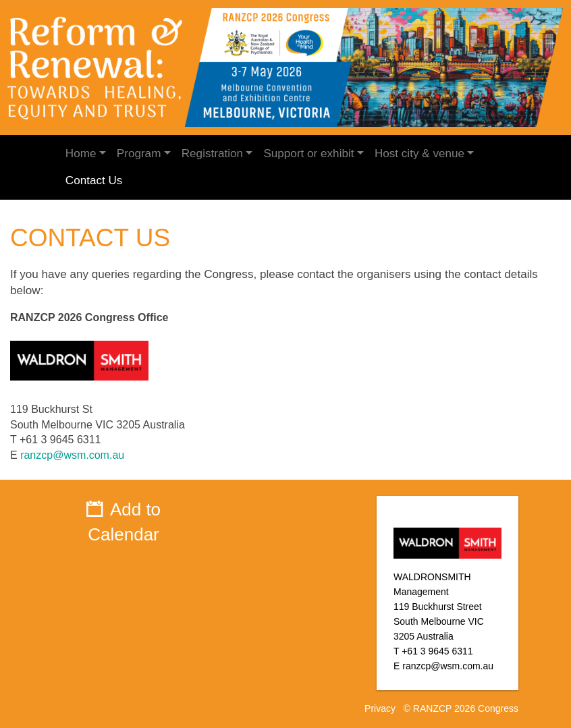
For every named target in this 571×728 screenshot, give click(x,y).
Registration (212, 153)
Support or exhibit (308, 153)
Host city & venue (419, 153)
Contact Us (94, 180)
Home (81, 153)
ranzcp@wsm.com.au (72, 455)
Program (139, 153)
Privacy (380, 708)
